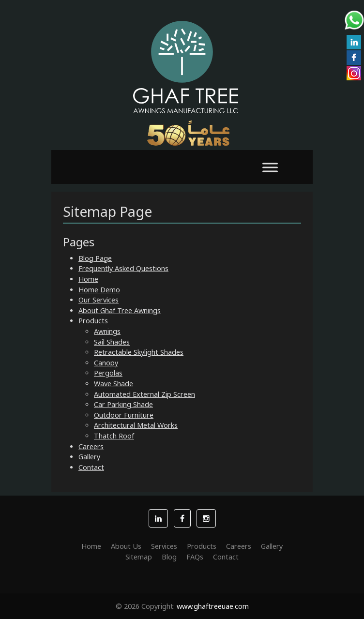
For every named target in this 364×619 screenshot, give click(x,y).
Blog (169, 557)
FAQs (195, 557)
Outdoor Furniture (124, 415)
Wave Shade (114, 384)
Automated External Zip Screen (144, 394)
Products (93, 321)
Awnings (107, 331)
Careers (91, 446)
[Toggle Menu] (270, 167)
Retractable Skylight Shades (139, 352)
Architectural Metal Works (136, 425)
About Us (126, 546)
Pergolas (108, 373)
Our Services (99, 300)
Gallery (89, 457)
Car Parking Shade (123, 404)
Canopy (106, 363)
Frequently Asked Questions (123, 268)
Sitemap (139, 557)
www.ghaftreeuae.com (213, 606)
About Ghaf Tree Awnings (120, 310)
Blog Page (95, 258)
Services (164, 546)
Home (88, 279)
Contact (91, 467)
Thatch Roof (114, 436)
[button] (158, 518)
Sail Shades (112, 342)
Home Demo (99, 290)
